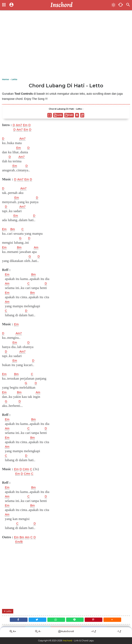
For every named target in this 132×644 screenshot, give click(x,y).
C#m (27, 469)
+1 (94, 633)
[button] (116, 621)
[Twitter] (35, 621)
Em (27, 125)
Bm (14, 229)
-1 (119, 633)
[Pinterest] (96, 621)
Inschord (67, 641)
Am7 (20, 125)
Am (38, 247)
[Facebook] (15, 621)
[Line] (76, 621)
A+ (13, 633)
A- (38, 633)
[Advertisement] (66, 45)
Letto (9, 611)
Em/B (20, 542)
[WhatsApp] (55, 621)
